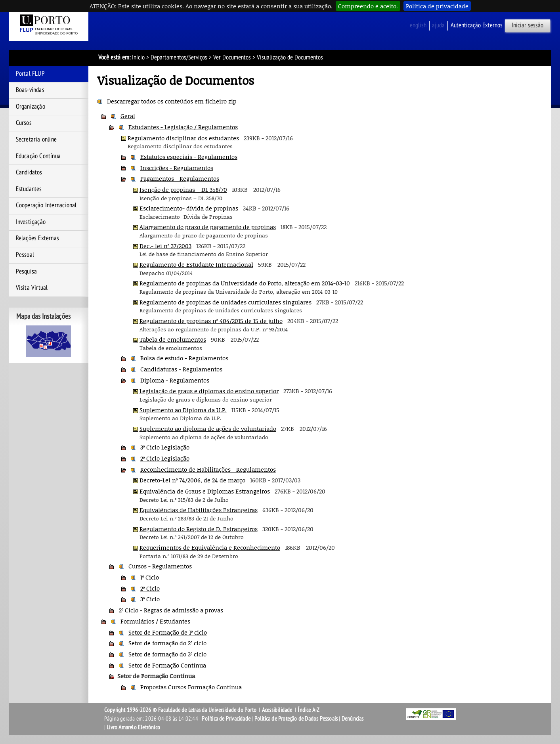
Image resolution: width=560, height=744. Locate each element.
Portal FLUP (30, 74)
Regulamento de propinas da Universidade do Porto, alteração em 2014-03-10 (245, 283)
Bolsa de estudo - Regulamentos (184, 358)
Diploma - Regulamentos (175, 380)
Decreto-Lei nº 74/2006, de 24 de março (192, 480)
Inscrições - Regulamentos (177, 168)
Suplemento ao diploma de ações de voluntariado (208, 428)
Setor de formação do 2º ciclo (167, 643)
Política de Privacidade (226, 719)
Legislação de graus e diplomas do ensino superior (209, 391)
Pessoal (25, 255)
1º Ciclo (150, 577)
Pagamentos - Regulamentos (180, 178)
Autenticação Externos (477, 25)
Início (138, 57)
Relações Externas (37, 238)
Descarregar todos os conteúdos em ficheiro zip (172, 101)
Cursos (24, 123)
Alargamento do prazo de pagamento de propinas (208, 227)
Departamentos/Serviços (179, 57)
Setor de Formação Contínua (167, 665)
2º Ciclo (150, 588)
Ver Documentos (232, 57)
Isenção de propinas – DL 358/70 (183, 189)
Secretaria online (36, 140)
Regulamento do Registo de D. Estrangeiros (199, 529)
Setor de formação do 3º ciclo (167, 654)
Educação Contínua (38, 156)
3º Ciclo (150, 599)
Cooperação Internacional (46, 205)
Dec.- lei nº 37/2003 (165, 246)
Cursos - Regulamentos (160, 566)
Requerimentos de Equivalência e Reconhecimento (210, 547)
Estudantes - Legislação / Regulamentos (183, 127)
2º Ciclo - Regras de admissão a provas (171, 610)
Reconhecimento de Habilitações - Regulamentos (208, 469)
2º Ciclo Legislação (165, 458)
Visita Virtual (32, 288)
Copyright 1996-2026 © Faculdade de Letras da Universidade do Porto (181, 710)
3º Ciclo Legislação (165, 447)
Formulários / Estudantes (155, 621)
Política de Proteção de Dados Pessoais (296, 719)
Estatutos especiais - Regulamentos (189, 157)
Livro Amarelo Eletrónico (133, 727)
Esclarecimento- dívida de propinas (189, 208)
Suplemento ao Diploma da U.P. (183, 410)
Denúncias (353, 719)
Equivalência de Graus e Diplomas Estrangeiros (205, 491)
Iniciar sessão (528, 25)
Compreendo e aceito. (368, 6)
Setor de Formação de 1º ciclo (168, 632)
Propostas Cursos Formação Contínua (191, 687)
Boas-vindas (30, 90)
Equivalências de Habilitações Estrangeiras (199, 510)
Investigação (31, 222)
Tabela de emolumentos (173, 339)
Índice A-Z (309, 710)
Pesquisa (27, 272)
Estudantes (29, 189)
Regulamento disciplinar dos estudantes (183, 138)
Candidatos (29, 172)
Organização (31, 107)
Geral (128, 116)
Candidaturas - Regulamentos (181, 369)
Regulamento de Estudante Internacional (196, 264)
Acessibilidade (277, 710)
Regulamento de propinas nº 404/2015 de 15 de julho (211, 321)
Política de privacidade (437, 6)
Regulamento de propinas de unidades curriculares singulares (226, 302)
